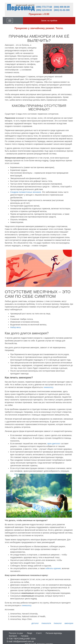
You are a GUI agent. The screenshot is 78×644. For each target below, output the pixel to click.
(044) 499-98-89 (62, 7)
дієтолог (35, 623)
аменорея (69, 623)
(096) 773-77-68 (44, 7)
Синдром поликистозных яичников (26, 192)
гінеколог (58, 623)
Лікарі (29, 633)
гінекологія (46, 623)
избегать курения (53, 568)
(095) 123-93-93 (44, 10)
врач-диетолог (54, 444)
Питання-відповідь (54, 633)
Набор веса (15, 327)
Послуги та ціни (16, 633)
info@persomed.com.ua (23, 641)
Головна (25, 636)
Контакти (13, 636)
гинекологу (48, 387)
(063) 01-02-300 (62, 10)
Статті (39, 633)
